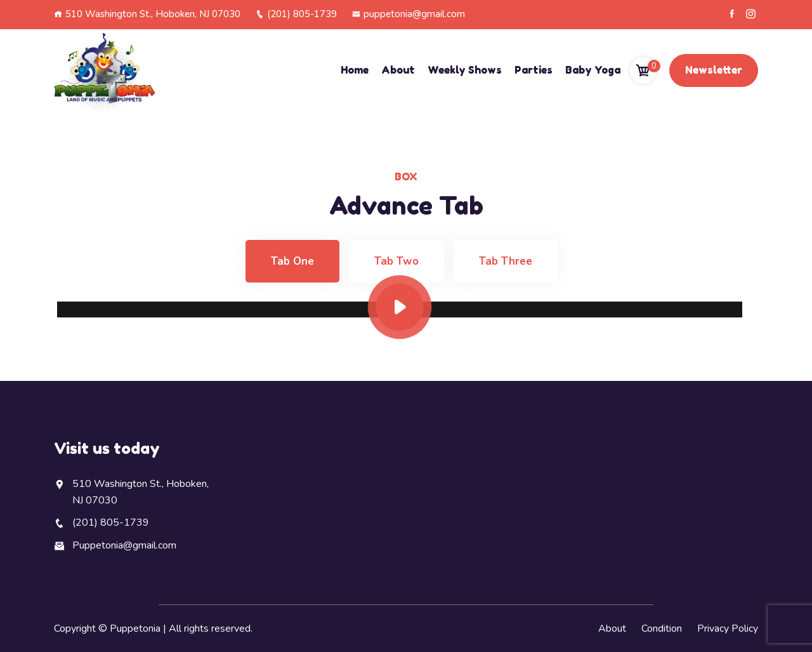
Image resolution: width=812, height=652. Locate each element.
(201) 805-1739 (296, 14)
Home (355, 70)
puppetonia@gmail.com (409, 14)
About (398, 70)
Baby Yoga (593, 70)
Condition (662, 629)
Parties (534, 70)
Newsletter (714, 70)
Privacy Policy (728, 629)
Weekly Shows (465, 70)
